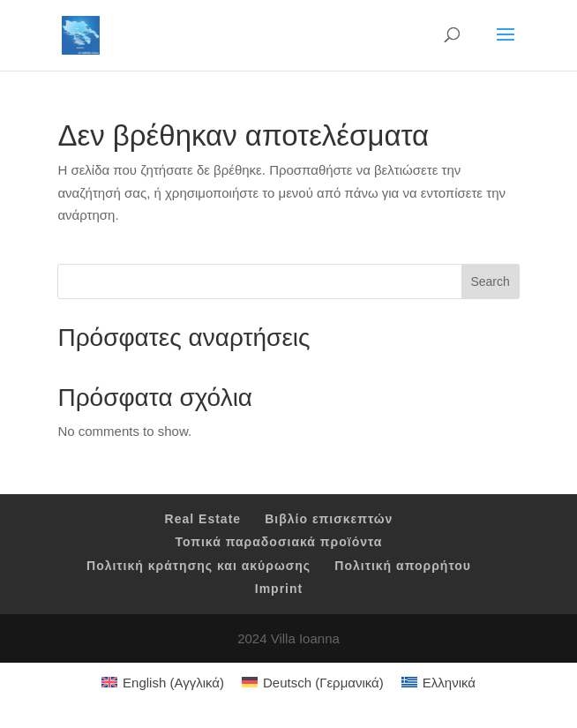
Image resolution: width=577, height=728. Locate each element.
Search (490, 281)
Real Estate (203, 519)
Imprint (279, 589)
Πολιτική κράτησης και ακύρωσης (199, 566)
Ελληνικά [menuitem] (449, 683)
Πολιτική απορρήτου (403, 566)
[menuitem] (163, 682)
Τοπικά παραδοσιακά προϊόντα (279, 542)
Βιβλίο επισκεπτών (329, 519)
